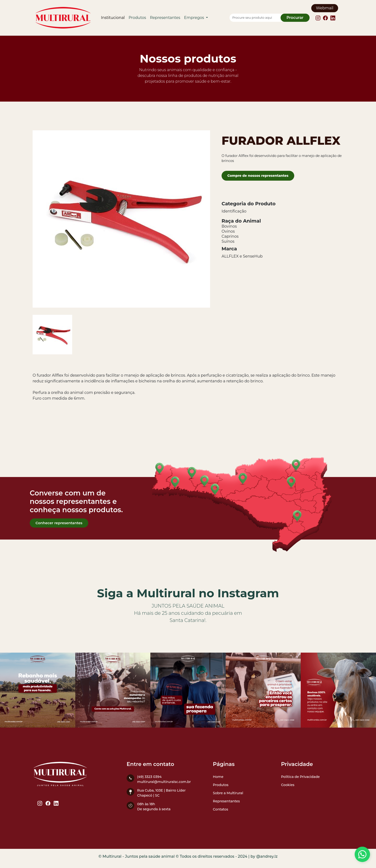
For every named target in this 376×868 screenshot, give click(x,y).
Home (218, 777)
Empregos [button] (195, 18)
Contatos (220, 809)
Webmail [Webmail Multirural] (325, 8)
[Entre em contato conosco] (362, 854)
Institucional (113, 18)
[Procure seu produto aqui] (258, 18)
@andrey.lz (267, 856)
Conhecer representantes (59, 523)
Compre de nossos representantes (258, 176)
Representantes (165, 18)
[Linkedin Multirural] (333, 18)
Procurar (295, 18)
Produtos (137, 18)
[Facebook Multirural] (326, 18)
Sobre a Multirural (228, 793)
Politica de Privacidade (300, 777)
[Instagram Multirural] (318, 18)
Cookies (288, 785)
